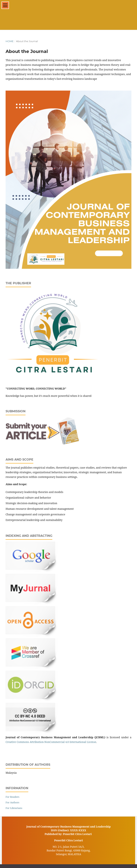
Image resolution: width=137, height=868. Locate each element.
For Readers (12, 797)
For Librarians (14, 808)
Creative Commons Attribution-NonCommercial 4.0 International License (51, 742)
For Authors (12, 802)
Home (10, 41)
